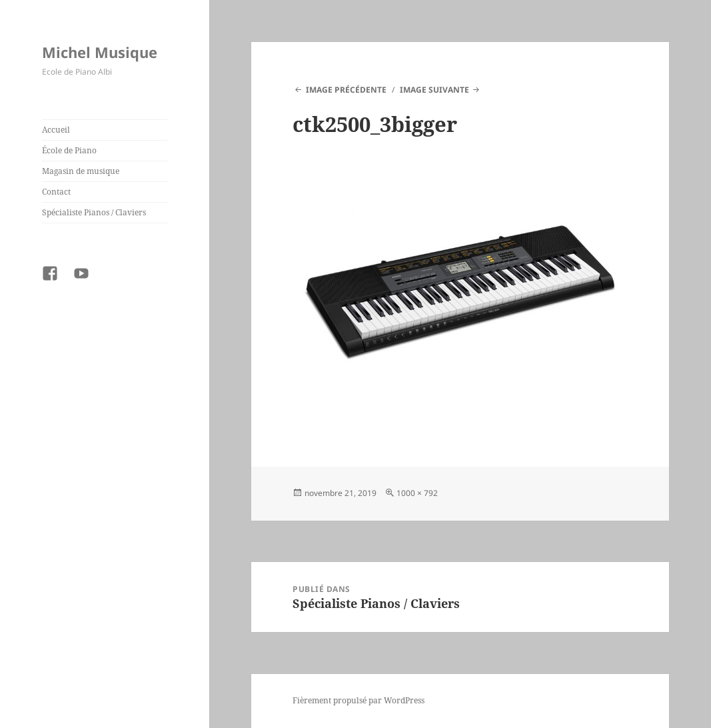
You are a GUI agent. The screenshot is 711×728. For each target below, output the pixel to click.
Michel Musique (100, 52)
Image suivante (434, 90)
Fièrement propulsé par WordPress (358, 700)
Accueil (56, 130)
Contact (56, 192)
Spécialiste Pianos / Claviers (94, 212)
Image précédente (346, 90)
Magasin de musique (81, 171)
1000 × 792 (417, 493)
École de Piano (69, 150)
